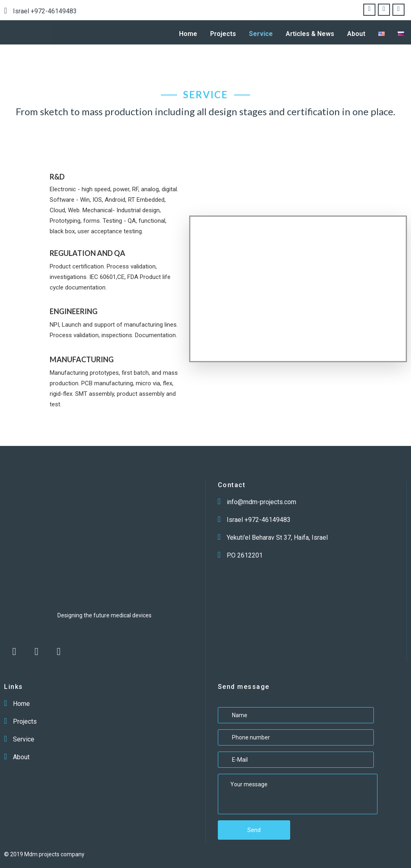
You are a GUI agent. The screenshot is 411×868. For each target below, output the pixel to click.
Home (188, 34)
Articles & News (310, 34)
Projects (223, 34)
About (356, 34)
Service (261, 34)
